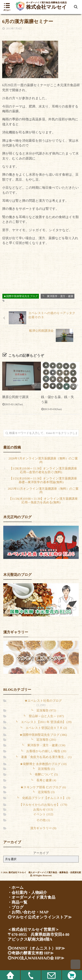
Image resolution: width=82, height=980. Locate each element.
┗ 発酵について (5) (43, 775)
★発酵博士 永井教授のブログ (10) (43, 764)
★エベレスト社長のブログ (43, 701)
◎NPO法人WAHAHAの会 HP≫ (36, 958)
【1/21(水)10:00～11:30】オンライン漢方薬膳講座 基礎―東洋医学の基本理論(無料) (43, 481)
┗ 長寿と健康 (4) (43, 781)
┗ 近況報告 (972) (43, 711)
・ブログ (16, 907)
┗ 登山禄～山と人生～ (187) (43, 716)
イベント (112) (43, 814)
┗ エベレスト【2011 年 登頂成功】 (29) (43, 722)
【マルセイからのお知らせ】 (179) (43, 805)
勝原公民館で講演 (15, 397)
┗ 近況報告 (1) (43, 769)
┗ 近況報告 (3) (43, 792)
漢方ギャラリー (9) (43, 828)
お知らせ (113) (43, 810)
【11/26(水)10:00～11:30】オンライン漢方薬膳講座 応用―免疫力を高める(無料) (43, 501)
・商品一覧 (17, 902)
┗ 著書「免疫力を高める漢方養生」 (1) (43, 757)
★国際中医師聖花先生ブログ (21, 296)
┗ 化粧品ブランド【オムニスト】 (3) (43, 798)
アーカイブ (41, 853)
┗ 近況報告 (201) (43, 740)
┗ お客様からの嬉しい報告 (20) (43, 751)
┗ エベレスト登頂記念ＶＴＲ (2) (43, 728)
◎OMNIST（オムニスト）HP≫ (36, 948)
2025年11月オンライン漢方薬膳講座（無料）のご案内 (43, 491)
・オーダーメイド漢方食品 (31, 897)
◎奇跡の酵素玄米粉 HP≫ (31, 953)
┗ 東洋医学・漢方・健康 (58, 296)
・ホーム (16, 888)
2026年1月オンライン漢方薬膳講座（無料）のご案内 (43, 461)
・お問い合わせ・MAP (28, 912)
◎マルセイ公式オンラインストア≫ (40, 917)
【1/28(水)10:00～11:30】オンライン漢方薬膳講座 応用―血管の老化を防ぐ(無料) (43, 471)
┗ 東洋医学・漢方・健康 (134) (43, 746)
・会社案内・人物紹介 (27, 893)
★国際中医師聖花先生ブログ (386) (43, 735)
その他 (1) (43, 820)
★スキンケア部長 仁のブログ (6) (43, 788)
